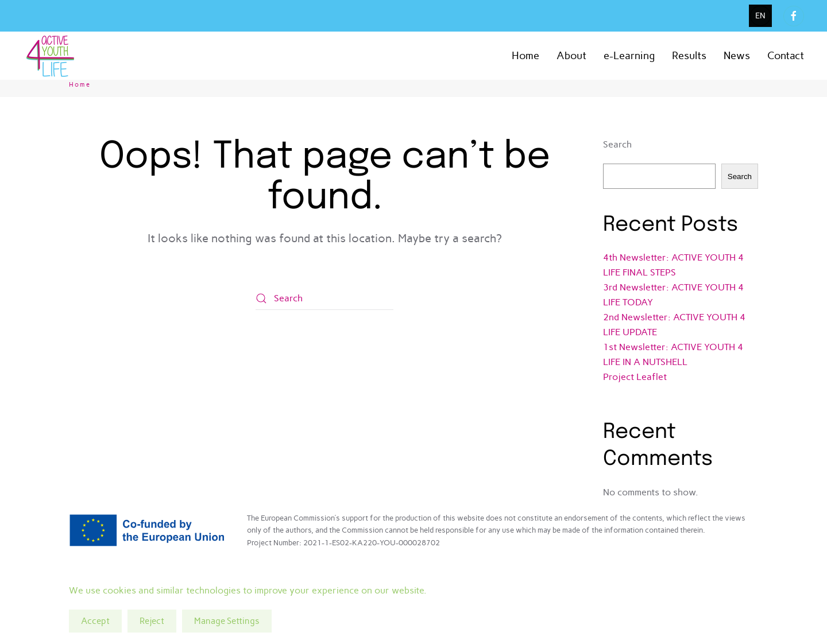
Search (617, 144)
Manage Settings (227, 621)
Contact (786, 56)
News (737, 56)
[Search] (324, 298)
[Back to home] (52, 56)
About (571, 56)
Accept (95, 621)
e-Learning (629, 56)
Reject (152, 621)
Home (525, 56)
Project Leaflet (635, 377)
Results (689, 56)
